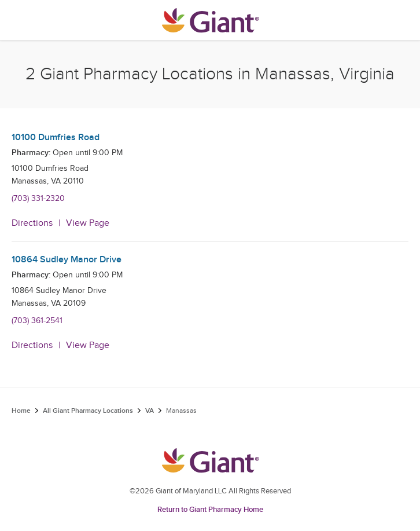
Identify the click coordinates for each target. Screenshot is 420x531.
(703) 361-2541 (37, 321)
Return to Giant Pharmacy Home (210, 510)
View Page (88, 223)
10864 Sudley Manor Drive (67, 260)
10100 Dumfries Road (56, 138)
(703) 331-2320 (38, 199)
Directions (32, 223)
